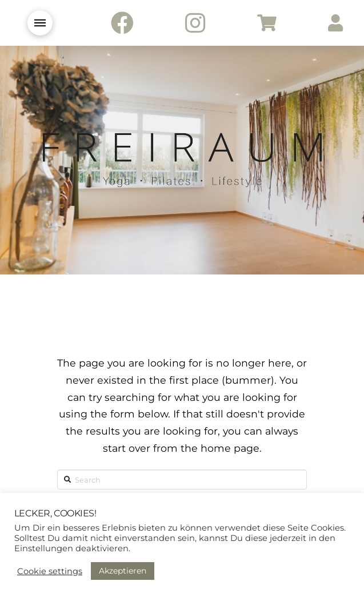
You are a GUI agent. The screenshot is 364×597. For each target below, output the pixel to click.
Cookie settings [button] (50, 571)
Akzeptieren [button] (123, 571)
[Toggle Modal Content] (40, 23)
